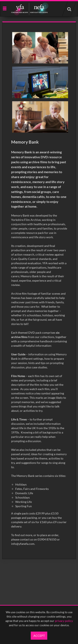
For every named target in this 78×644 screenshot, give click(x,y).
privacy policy (64, 621)
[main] (39, 290)
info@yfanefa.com (23, 544)
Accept (39, 636)
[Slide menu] (4, 8)
